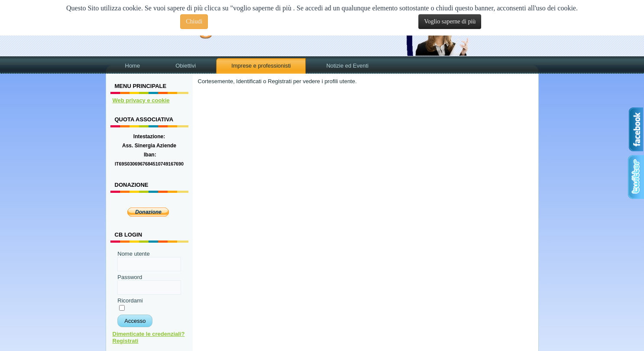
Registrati (126, 341)
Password (130, 277)
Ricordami (130, 301)
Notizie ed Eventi (347, 66)
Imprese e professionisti (261, 66)
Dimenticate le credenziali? (149, 334)
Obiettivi (186, 66)
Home (133, 66)
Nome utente (133, 254)
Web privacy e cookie (141, 100)
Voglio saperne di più (450, 21)
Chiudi (194, 21)
